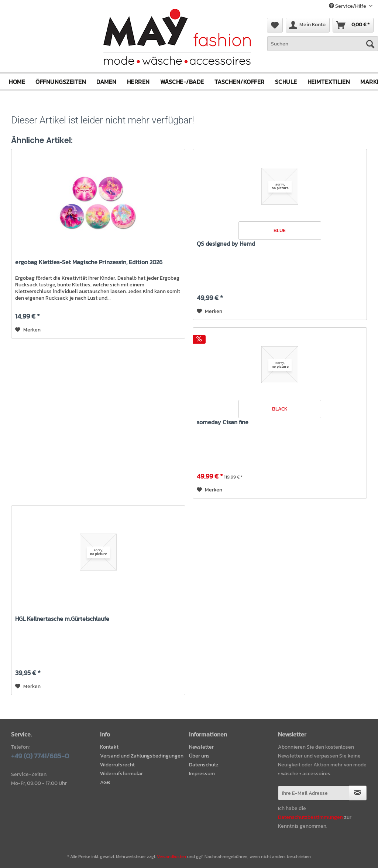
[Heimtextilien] (329, 81)
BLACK (280, 409)
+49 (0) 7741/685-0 (40, 756)
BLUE (280, 230)
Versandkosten (171, 856)
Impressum (202, 773)
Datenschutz (204, 765)
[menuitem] (323, 47)
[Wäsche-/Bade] (182, 81)
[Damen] (106, 81)
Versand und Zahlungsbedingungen (142, 756)
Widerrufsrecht (117, 765)
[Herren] (138, 81)
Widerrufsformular (121, 773)
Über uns (199, 756)
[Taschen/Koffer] (240, 81)
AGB (105, 782)
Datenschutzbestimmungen (310, 817)
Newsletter (201, 747)
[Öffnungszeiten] (61, 81)
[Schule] (286, 81)
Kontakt (109, 747)
